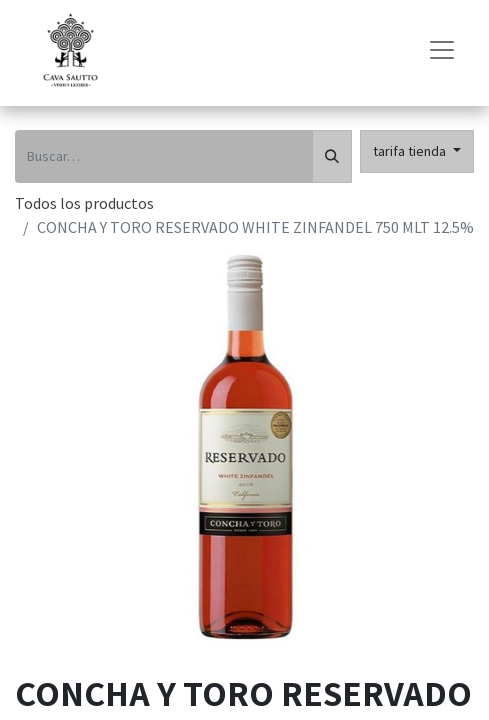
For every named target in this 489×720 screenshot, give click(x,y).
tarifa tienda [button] (411, 151)
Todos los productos (84, 203)
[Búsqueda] (332, 156)
